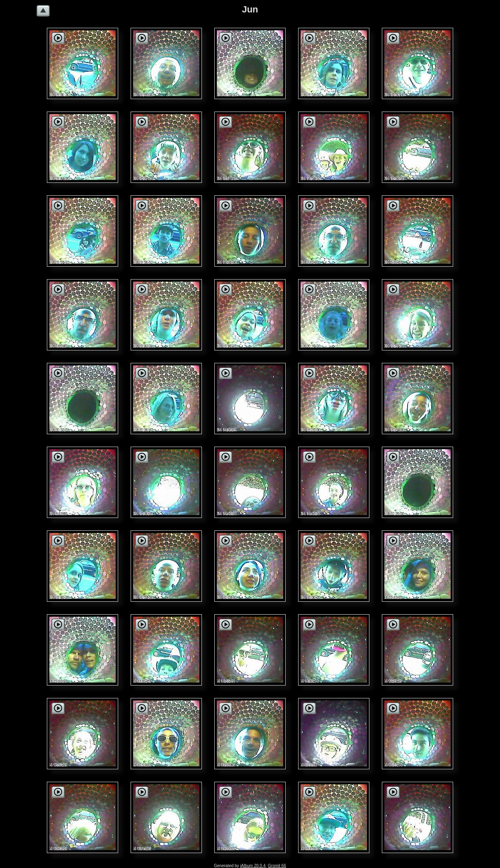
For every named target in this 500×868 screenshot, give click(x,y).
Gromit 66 (277, 866)
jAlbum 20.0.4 (253, 866)
